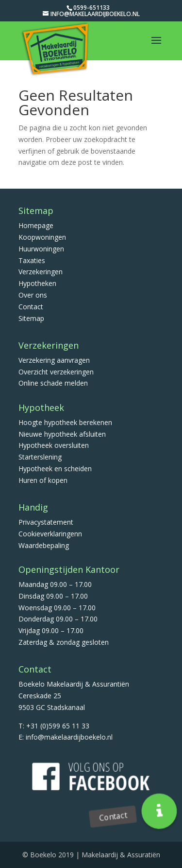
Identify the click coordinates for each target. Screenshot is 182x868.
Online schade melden (53, 383)
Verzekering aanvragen (54, 360)
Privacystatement (46, 522)
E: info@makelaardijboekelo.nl (66, 737)
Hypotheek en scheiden (55, 469)
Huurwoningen (41, 249)
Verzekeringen (41, 272)
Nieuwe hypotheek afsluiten (62, 434)
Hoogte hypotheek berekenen (65, 422)
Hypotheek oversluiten (54, 445)
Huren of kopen (43, 480)
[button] (159, 811)
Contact (31, 307)
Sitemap (31, 318)
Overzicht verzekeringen (56, 372)
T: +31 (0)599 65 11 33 (54, 726)
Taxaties (32, 260)
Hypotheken (37, 283)
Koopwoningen (42, 237)
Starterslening (40, 457)
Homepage (36, 225)
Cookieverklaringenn (50, 534)
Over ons (33, 295)
